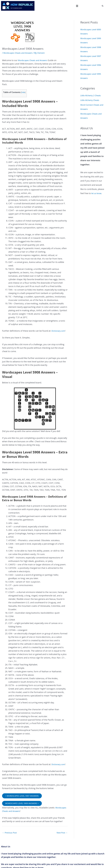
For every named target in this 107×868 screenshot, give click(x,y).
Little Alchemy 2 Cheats (92, 95)
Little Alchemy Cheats (91, 100)
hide (23, 92)
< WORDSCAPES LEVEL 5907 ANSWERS (24, 796)
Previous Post (10, 833)
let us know (97, 193)
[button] (77, 6)
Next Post (62, 833)
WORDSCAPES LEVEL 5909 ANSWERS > (24, 804)
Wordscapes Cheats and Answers (19, 53)
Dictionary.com (59, 331)
